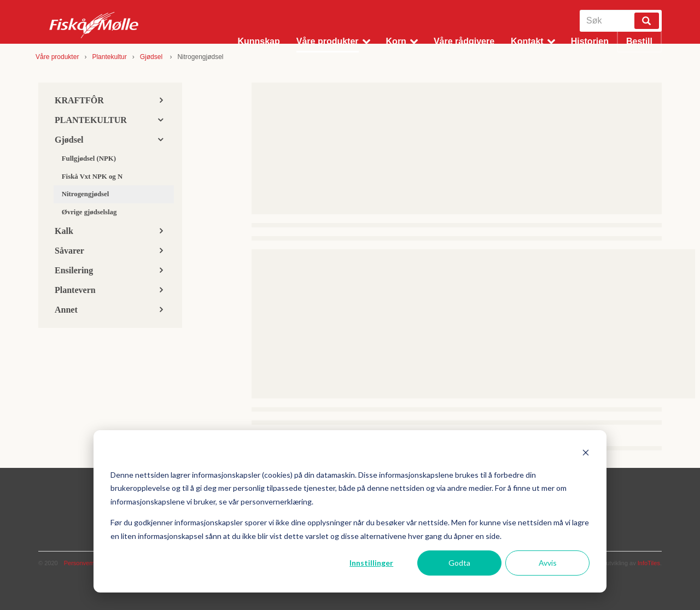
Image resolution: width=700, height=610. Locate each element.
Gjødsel (152, 57)
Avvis (548, 563)
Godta (459, 563)
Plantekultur (109, 57)
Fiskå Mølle (94, 25)
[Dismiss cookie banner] (586, 454)
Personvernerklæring (92, 563)
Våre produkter (57, 57)
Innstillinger (371, 563)
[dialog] (350, 511)
